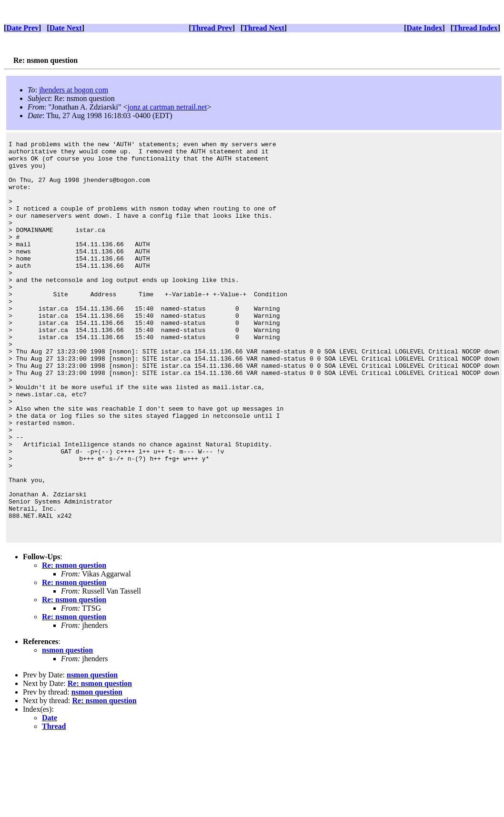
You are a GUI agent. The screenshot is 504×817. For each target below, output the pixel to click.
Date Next (66, 28)
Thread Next (263, 28)
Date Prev (22, 28)
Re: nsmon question (74, 644)
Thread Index (475, 28)
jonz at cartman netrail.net (167, 107)
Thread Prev (212, 28)
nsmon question (67, 729)
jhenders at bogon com (74, 90)
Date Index (424, 28)
